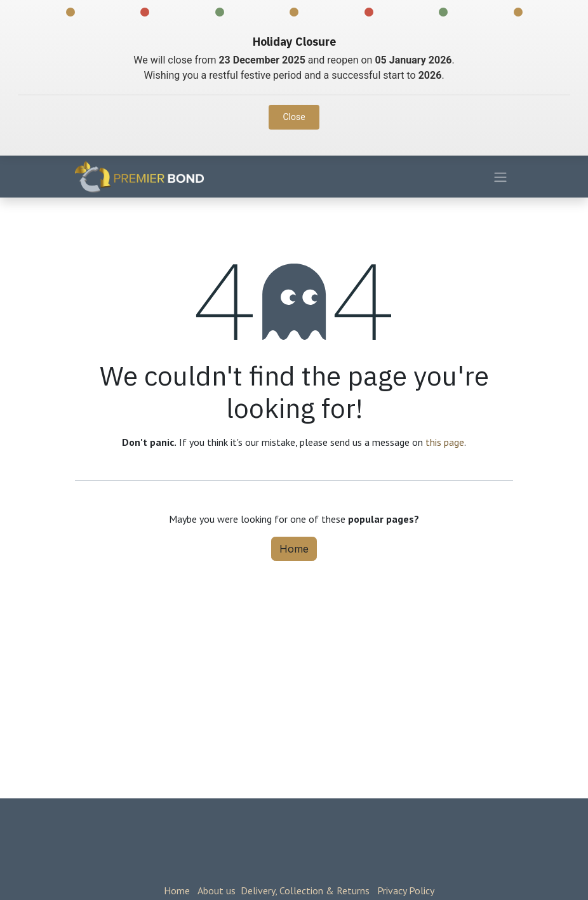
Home (294, 549)
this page (445, 442)
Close (294, 117)
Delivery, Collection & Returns (305, 890)
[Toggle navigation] (500, 177)
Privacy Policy (406, 890)
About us (217, 890)
